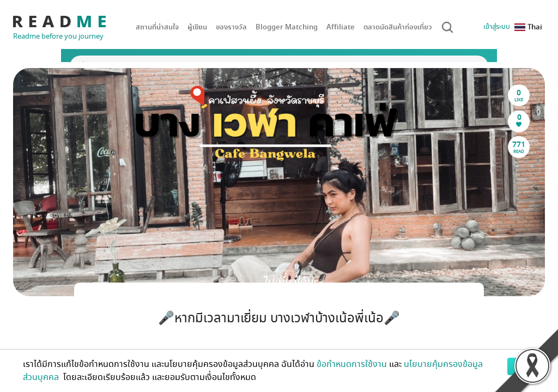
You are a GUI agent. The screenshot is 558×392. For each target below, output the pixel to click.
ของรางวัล (231, 27)
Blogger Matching (287, 27)
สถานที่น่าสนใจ (157, 27)
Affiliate (341, 27)
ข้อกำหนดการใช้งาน (352, 364)
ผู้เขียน (197, 27)
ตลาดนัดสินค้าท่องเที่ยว (398, 27)
